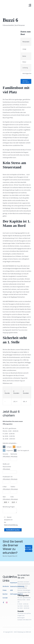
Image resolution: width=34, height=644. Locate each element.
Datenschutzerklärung (11, 525)
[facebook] (3, 602)
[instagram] (7, 602)
